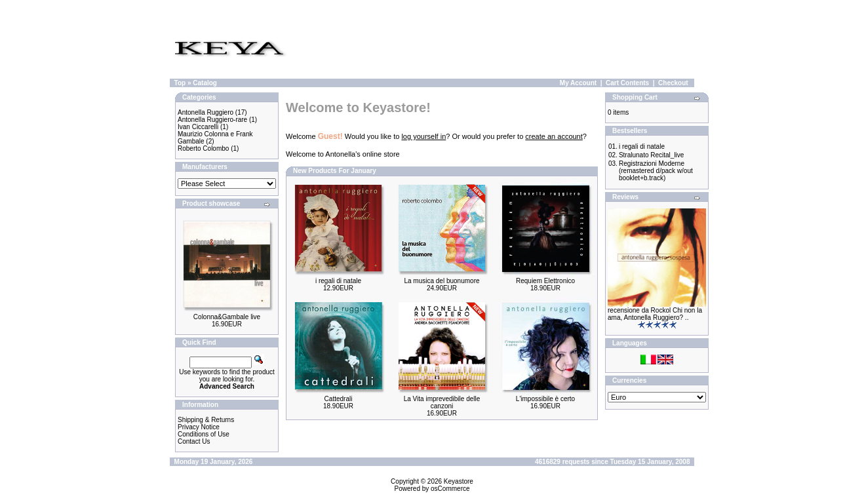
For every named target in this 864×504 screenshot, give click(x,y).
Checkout (673, 83)
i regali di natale (338, 281)
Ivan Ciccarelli (198, 127)
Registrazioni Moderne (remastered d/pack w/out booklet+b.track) (656, 171)
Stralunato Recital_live (652, 155)
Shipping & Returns (206, 420)
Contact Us (194, 441)
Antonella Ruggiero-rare (212, 120)
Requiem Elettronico (545, 281)
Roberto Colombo (203, 148)
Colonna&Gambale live (227, 317)
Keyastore (459, 481)
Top (180, 83)
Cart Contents (627, 83)
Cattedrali (339, 399)
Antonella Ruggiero (206, 112)
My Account (578, 83)
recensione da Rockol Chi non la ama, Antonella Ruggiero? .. (655, 314)
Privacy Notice (199, 427)
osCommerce (450, 489)
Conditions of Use (204, 434)
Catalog (205, 83)
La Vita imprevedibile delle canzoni (442, 402)
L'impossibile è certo (545, 399)
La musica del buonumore (442, 281)
